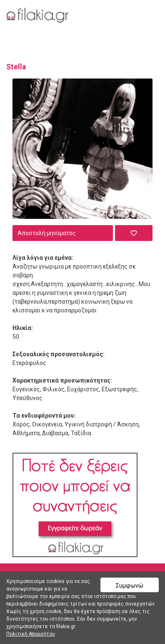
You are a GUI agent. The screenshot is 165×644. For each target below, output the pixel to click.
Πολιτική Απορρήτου (31, 634)
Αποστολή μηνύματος (47, 233)
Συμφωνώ (130, 586)
